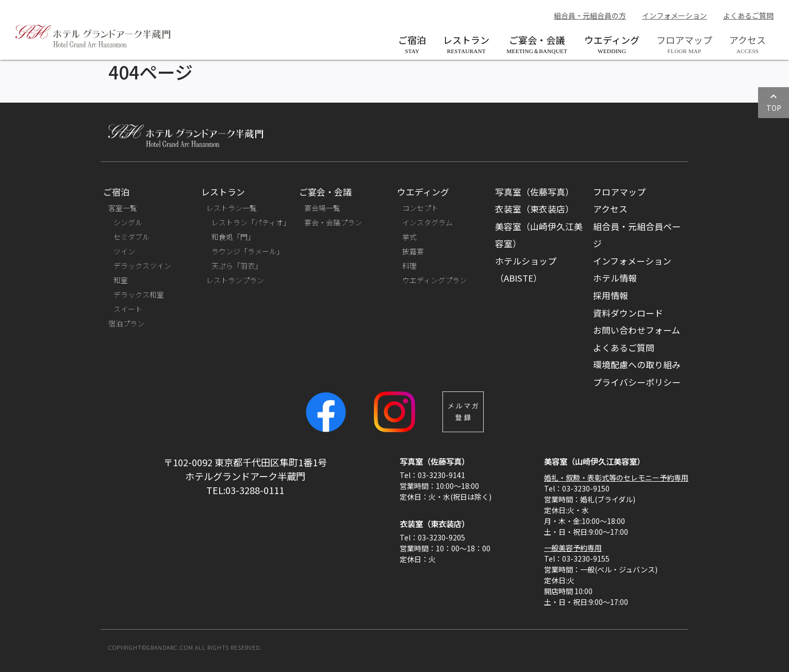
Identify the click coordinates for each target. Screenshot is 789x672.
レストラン (466, 44)
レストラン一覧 (232, 208)
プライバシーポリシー (637, 382)
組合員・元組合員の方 (590, 15)
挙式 (409, 237)
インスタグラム (428, 222)
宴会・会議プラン (333, 222)
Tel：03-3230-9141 (432, 475)
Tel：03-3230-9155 (577, 559)
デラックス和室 (139, 294)
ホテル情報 (615, 278)
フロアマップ (619, 192)
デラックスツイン (142, 266)
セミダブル (131, 237)
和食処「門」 (233, 237)
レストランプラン (235, 280)
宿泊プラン (126, 323)
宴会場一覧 (322, 208)
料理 (409, 266)
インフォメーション (675, 15)
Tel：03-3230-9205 (432, 537)
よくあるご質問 (748, 15)
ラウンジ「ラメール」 (248, 251)
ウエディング (612, 44)
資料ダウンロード (628, 313)
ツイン (124, 251)
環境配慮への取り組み (637, 365)
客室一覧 (123, 208)
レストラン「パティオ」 (251, 222)
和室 (121, 280)
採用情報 (611, 296)
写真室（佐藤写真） (535, 192)
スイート (128, 309)
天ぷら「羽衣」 (237, 266)
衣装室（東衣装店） (535, 209)
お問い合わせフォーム (637, 330)
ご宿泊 (412, 44)
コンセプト (420, 208)
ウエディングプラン (434, 280)
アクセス (610, 209)
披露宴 (413, 251)
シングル (128, 222)
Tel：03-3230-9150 (577, 488)
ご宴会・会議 (537, 44)
